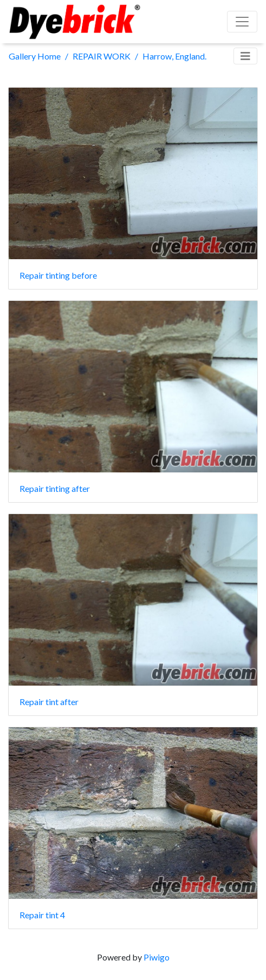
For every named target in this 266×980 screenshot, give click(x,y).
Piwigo (157, 957)
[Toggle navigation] (245, 56)
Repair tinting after (55, 488)
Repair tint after (49, 702)
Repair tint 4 (42, 915)
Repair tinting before (58, 275)
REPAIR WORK (102, 56)
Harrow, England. (174, 56)
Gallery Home (35, 56)
